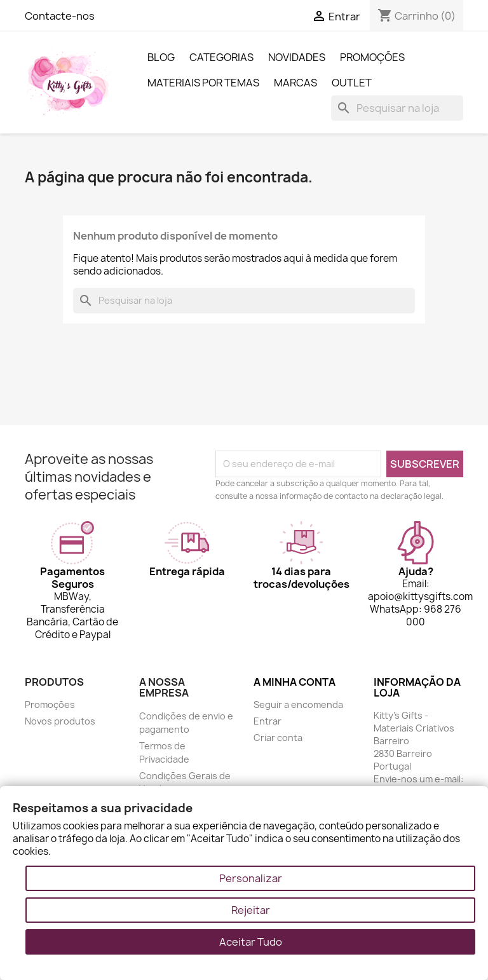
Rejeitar (251, 910)
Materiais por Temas (203, 83)
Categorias (221, 57)
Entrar (268, 721)
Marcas (295, 83)
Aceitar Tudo (251, 942)
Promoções (372, 57)
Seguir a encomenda (298, 704)
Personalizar (251, 878)
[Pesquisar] (397, 108)
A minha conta (295, 682)
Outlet (352, 83)
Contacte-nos (60, 16)
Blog (161, 57)
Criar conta (278, 738)
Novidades (297, 57)
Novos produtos (60, 721)
